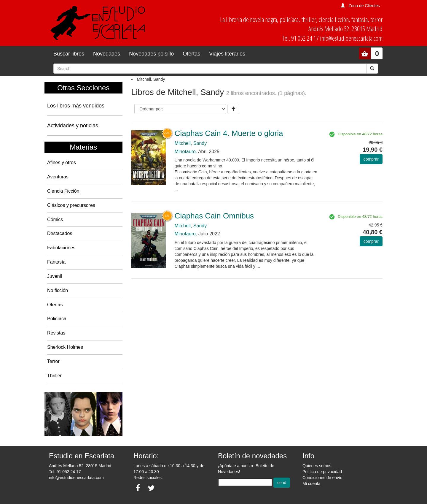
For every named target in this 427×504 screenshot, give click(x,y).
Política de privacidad (322, 472)
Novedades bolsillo (151, 54)
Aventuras (58, 177)
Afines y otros (62, 163)
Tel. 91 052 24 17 (65, 472)
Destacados (60, 233)
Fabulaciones (61, 248)
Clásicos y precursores (71, 205)
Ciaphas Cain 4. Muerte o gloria (229, 133)
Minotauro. (186, 152)
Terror (53, 361)
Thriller (54, 376)
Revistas (56, 333)
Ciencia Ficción (63, 191)
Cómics (55, 219)
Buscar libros (69, 54)
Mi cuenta (312, 484)
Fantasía (56, 262)
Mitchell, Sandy (191, 143)
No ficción (58, 290)
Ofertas (191, 54)
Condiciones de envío (322, 478)
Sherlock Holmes (65, 347)
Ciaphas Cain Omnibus (214, 216)
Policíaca (57, 319)
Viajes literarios (227, 54)
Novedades (107, 54)
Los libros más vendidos (76, 106)
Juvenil (55, 276)
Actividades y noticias (73, 126)
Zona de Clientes (364, 6)
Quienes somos (317, 466)
